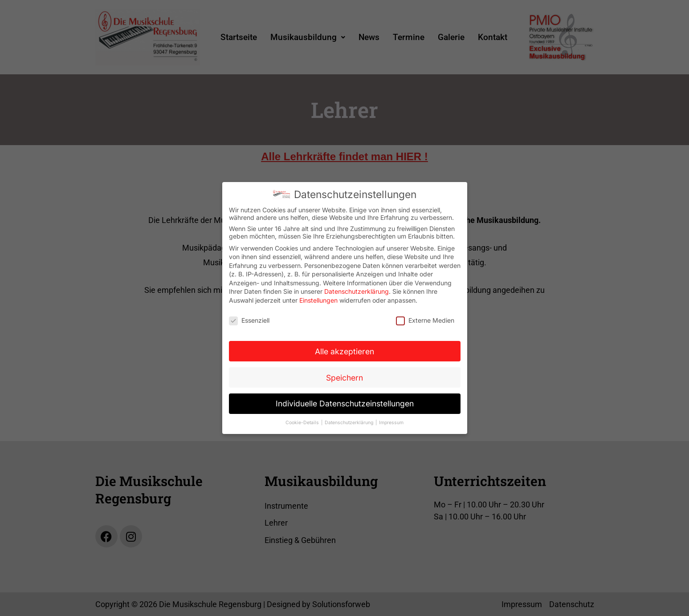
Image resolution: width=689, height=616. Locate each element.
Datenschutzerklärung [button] (350, 421)
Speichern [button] (344, 375)
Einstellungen (318, 298)
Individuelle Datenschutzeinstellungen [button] (345, 402)
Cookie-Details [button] (303, 421)
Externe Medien (425, 318)
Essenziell (249, 318)
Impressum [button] (391, 421)
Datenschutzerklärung (357, 290)
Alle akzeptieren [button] (344, 349)
